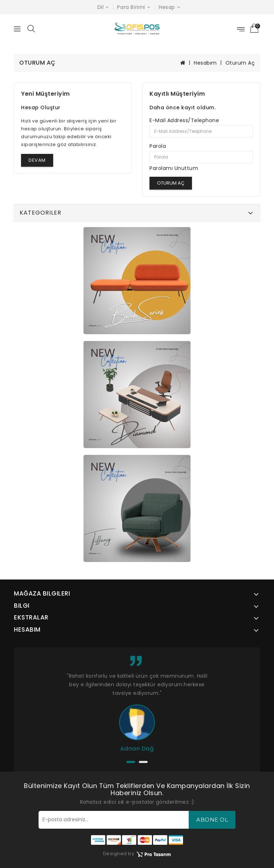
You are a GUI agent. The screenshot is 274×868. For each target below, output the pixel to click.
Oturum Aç (240, 63)
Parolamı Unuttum (174, 168)
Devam (37, 160)
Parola (158, 146)
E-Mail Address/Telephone (184, 120)
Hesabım (205, 63)
